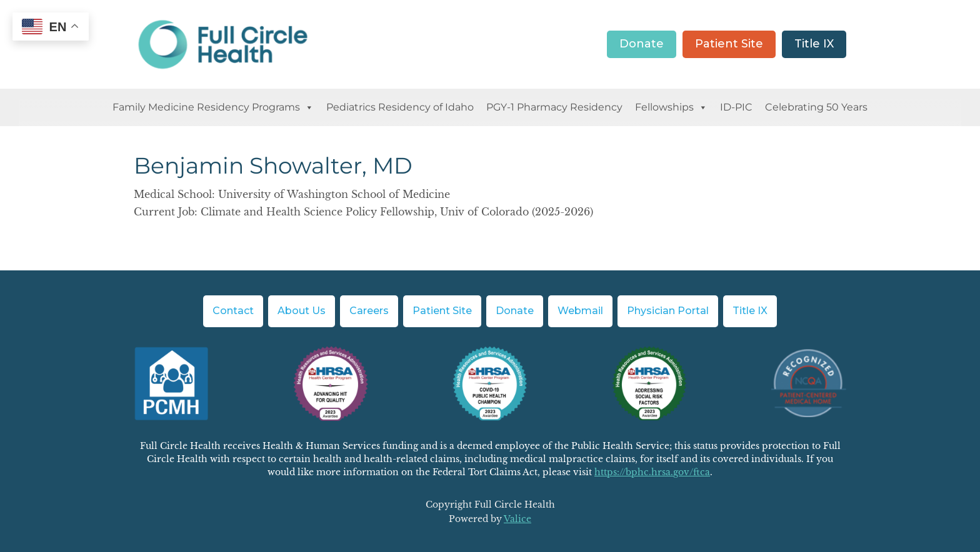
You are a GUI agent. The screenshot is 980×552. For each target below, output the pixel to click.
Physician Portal (668, 311)
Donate (642, 44)
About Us (302, 311)
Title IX (814, 44)
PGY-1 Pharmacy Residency (554, 107)
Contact (233, 311)
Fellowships (671, 107)
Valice (517, 519)
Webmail (580, 311)
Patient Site (729, 44)
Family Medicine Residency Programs (213, 107)
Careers (369, 311)
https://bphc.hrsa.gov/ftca (652, 472)
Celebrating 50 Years (816, 107)
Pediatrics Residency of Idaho (400, 107)
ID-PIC (736, 107)
